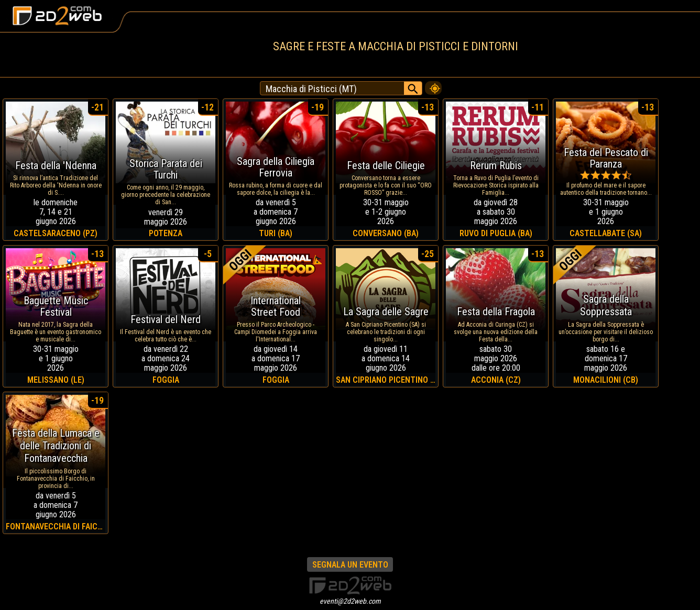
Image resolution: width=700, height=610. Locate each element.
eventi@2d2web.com (350, 601)
